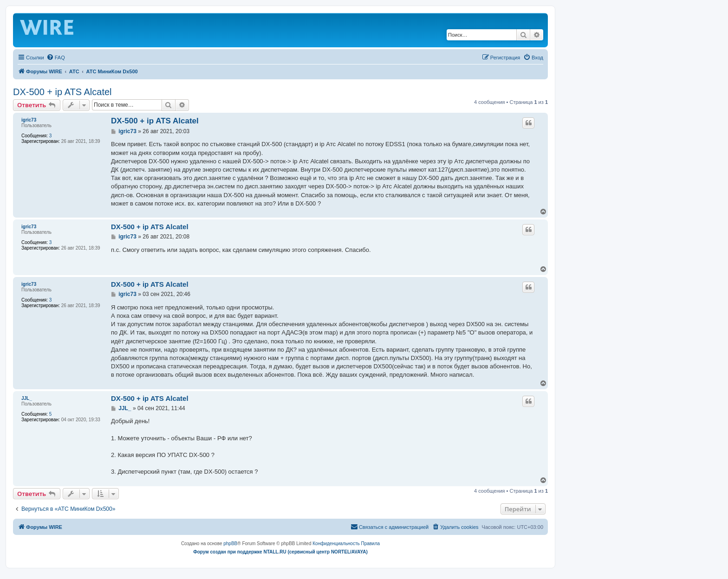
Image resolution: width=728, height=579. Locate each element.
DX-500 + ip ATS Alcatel (62, 92)
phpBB (230, 544)
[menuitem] (56, 58)
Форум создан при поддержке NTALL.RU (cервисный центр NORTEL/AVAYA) (280, 552)
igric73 (29, 120)
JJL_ (27, 398)
